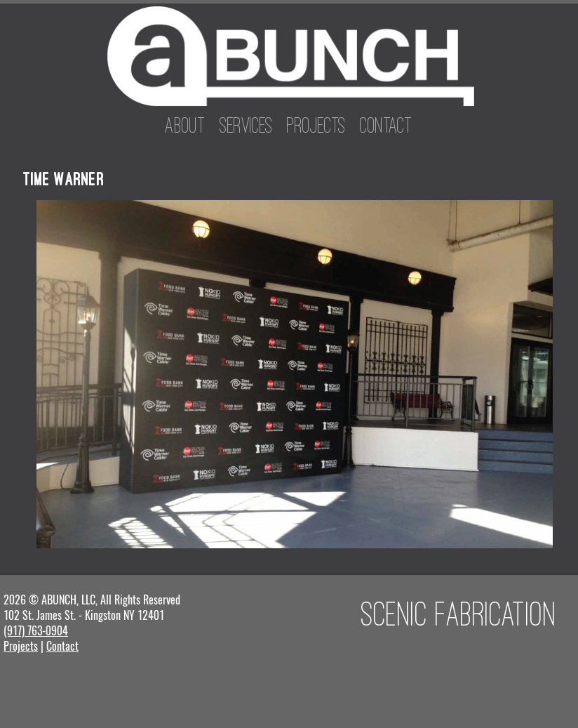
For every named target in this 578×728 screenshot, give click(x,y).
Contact (386, 125)
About (185, 125)
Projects (316, 125)
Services (246, 125)
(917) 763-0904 (36, 631)
